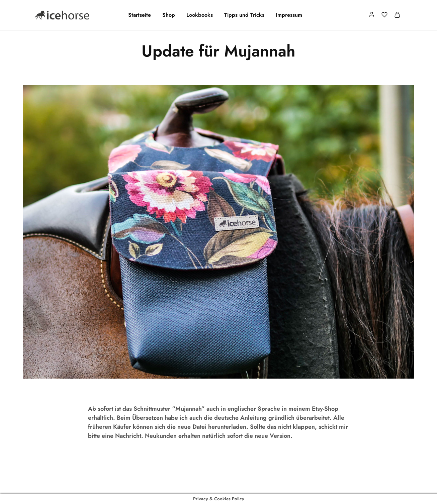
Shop (169, 15)
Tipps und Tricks (244, 15)
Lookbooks (200, 15)
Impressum (289, 15)
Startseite (140, 15)
